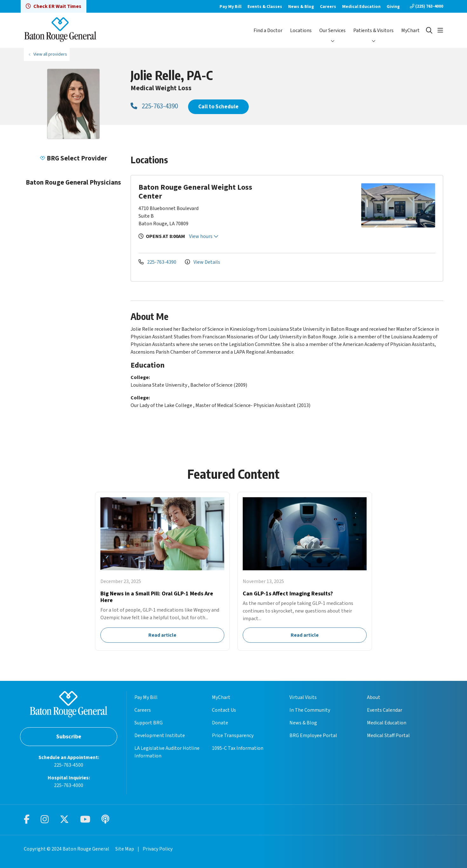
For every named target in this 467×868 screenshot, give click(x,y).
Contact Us (224, 710)
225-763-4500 (69, 765)
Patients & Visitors (373, 31)
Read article (162, 571)
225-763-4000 (69, 785)
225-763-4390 (154, 106)
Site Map (125, 849)
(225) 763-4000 (426, 6)
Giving (393, 7)
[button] (440, 31)
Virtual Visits (303, 697)
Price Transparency (233, 736)
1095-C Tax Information (238, 748)
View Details (203, 262)
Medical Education (361, 7)
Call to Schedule (218, 107)
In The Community (310, 710)
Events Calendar (385, 710)
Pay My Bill (230, 7)
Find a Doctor (268, 31)
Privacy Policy (158, 849)
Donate (220, 723)
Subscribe (69, 737)
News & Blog (301, 7)
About (374, 697)
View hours (204, 236)
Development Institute (160, 736)
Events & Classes (265, 7)
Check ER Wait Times (54, 6)
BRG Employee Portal (313, 736)
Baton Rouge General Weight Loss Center (195, 192)
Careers (328, 7)
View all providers (50, 54)
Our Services (332, 31)
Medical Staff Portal (388, 736)
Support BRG (149, 723)
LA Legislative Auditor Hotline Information (167, 752)
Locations (301, 31)
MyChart (410, 31)
